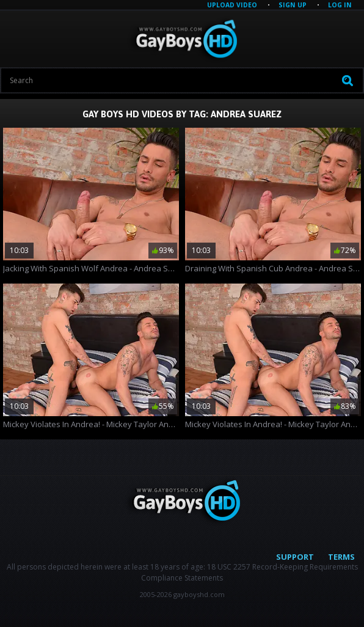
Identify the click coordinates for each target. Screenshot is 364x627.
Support (295, 557)
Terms (341, 557)
